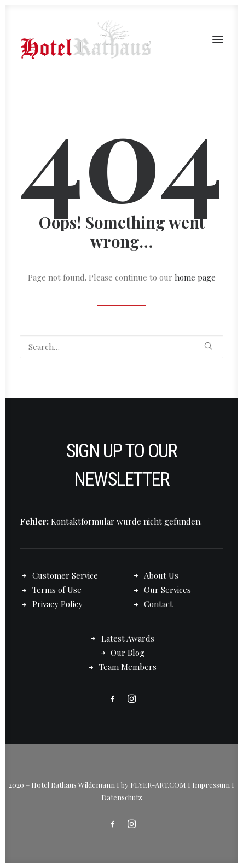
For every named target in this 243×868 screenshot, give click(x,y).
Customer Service (65, 575)
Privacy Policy (57, 604)
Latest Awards (128, 638)
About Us (161, 575)
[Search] (121, 347)
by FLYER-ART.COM (154, 785)
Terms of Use (57, 590)
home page (195, 277)
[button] (218, 39)
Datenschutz (122, 797)
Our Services (167, 590)
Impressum (211, 785)
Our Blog (128, 653)
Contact (158, 604)
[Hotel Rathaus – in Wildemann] (85, 39)
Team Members (128, 667)
